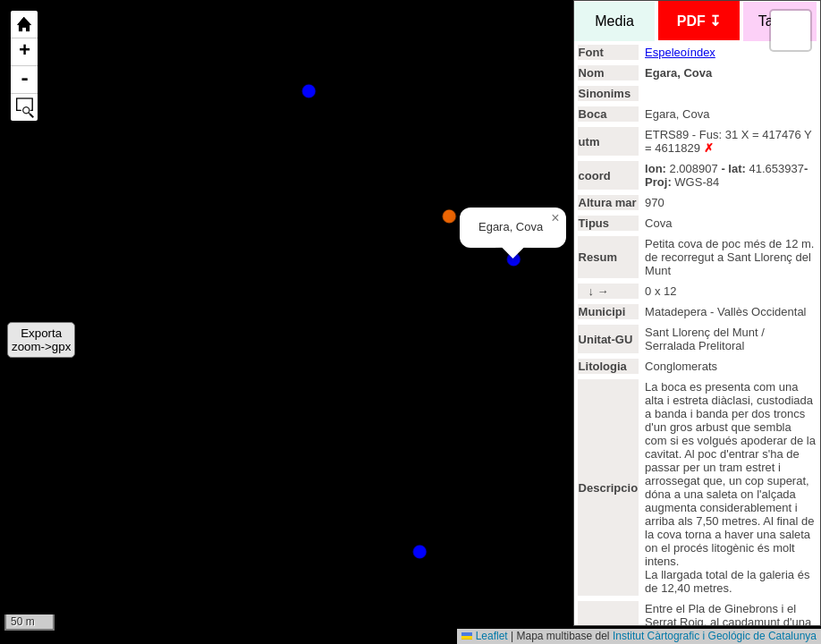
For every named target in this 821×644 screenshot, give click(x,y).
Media (614, 21)
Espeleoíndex (680, 52)
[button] (555, 218)
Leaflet (484, 636)
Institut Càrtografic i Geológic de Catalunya (715, 636)
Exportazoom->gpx (41, 340)
